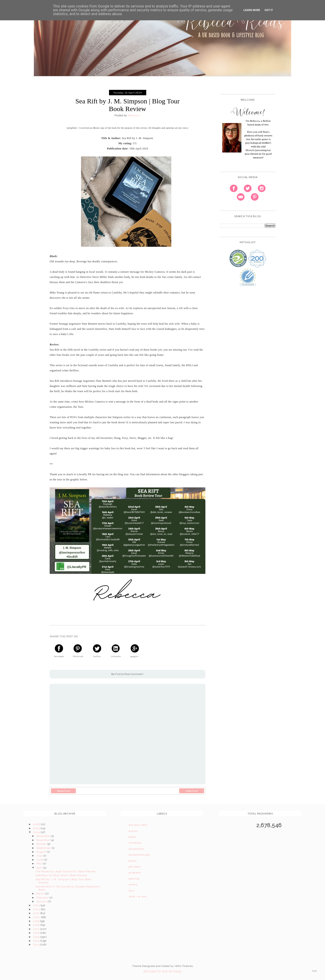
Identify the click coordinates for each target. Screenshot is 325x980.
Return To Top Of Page (162, 972)
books (132, 837)
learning (134, 879)
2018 (37, 925)
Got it (269, 10)
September (44, 848)
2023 (37, 905)
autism (133, 831)
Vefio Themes (184, 966)
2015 (36, 937)
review (133, 885)
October (42, 844)
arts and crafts (138, 825)
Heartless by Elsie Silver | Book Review (61, 875)
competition (136, 849)
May (40, 864)
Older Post (192, 791)
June (40, 860)
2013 (36, 945)
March (41, 894)
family (133, 861)
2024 (37, 832)
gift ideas (135, 867)
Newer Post (64, 791)
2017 (36, 929)
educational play (140, 855)
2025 (37, 828)
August (42, 852)
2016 (37, 933)
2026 (37, 824)
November (44, 840)
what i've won (138, 896)
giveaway (135, 873)
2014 (36, 941)
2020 (37, 917)
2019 (36, 921)
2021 (37, 913)
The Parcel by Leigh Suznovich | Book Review (66, 871)
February (43, 898)
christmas (135, 843)
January (42, 901)
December (44, 836)
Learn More (252, 10)
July (40, 856)
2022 (37, 909)
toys (131, 891)
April (40, 868)
